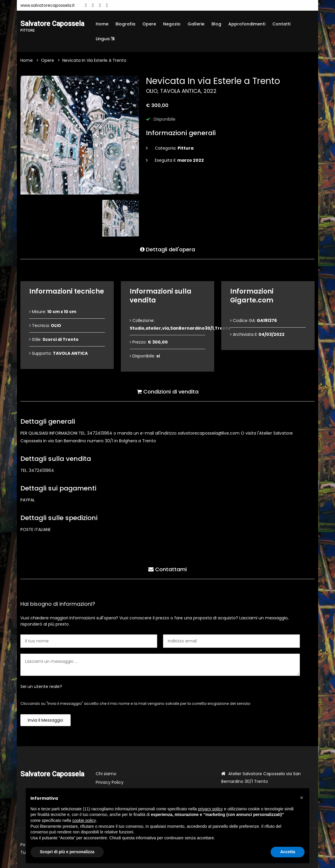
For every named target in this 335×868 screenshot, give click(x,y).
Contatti (281, 24)
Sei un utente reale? (41, 686)
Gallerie (196, 24)
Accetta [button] (288, 852)
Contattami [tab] (167, 569)
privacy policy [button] (210, 809)
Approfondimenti (247, 24)
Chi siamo (106, 774)
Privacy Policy (110, 782)
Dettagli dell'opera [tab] (167, 249)
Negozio (172, 24)
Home (102, 24)
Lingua (105, 39)
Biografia (125, 24)
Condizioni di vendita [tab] (168, 391)
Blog (216, 24)
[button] (302, 798)
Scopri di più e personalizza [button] (67, 852)
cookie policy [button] (84, 820)
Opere (149, 24)
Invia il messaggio (45, 720)
